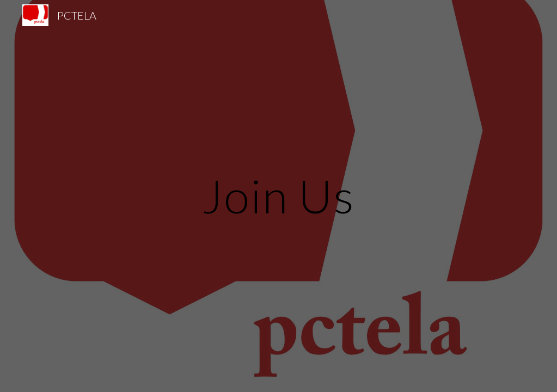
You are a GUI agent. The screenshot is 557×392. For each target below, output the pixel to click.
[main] (278, 196)
